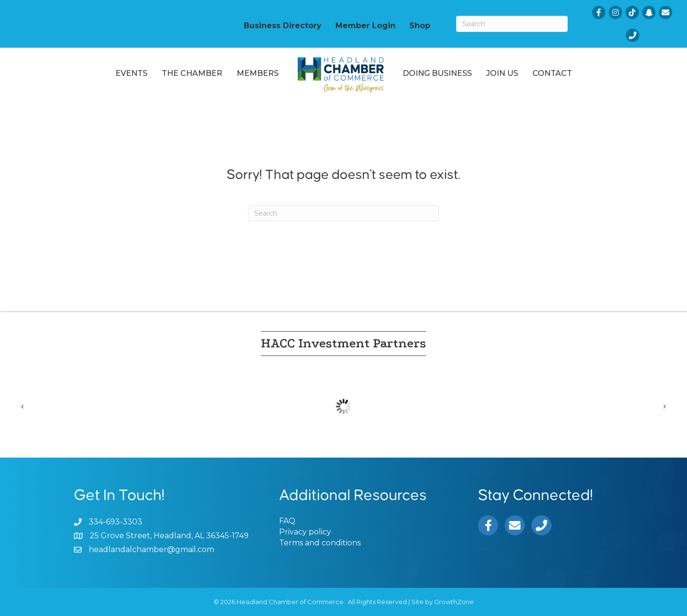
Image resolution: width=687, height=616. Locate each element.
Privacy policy (305, 532)
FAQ (287, 521)
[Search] (512, 24)
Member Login (365, 25)
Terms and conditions (320, 543)
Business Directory (283, 25)
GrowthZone (454, 602)
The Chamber (192, 73)
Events (131, 73)
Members (258, 73)
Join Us (502, 73)
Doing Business (437, 73)
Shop (420, 25)
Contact (552, 73)
